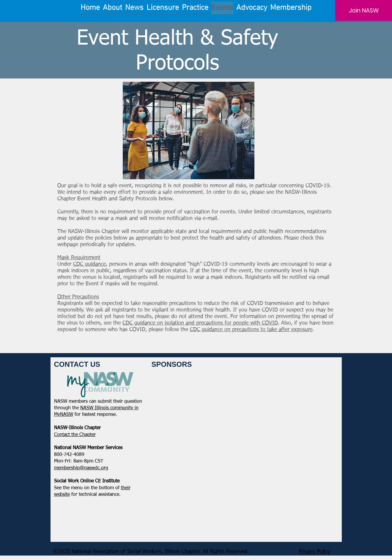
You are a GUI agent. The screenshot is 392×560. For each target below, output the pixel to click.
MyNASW (64, 415)
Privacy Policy (314, 552)
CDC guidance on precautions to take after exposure (251, 330)
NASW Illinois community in (109, 408)
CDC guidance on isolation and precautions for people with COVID (200, 323)
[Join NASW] (364, 10)
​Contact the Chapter (75, 435)
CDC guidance (89, 264)
